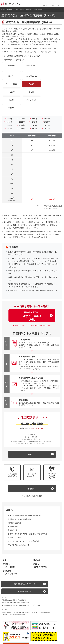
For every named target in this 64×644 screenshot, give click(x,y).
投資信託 (37, 560)
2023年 (47, 119)
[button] (52, 472)
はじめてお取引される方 (33, 496)
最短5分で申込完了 (32, 316)
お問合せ (30, 489)
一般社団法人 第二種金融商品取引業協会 (14, 615)
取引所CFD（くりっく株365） (15, 9)
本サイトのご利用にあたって (19, 545)
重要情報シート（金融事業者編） (20, 519)
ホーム (3, 9)
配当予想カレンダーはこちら (15, 60)
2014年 (9, 129)
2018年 (9, 125)
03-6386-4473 (38, 428)
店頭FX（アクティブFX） (40, 566)
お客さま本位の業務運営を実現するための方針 (25, 516)
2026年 (9, 119)
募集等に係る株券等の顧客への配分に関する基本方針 (28, 534)
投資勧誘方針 (13, 527)
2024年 (34, 119)
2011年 (47, 129)
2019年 (47, 122)
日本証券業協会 (6, 612)
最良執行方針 (13, 530)
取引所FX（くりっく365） (9, 566)
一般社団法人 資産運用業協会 (21, 612)
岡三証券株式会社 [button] (25, 591)
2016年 (34, 125)
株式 (4, 560)
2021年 (22, 122)
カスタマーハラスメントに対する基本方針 (23, 541)
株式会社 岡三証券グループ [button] (25, 584)
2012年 (34, 129)
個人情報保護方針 (15, 523)
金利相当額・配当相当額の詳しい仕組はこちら (22, 56)
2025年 (22, 119)
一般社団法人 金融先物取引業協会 (40, 612)
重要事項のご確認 (15, 537)
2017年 (22, 125)
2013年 (22, 129)
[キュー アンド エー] (32, 454)
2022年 (9, 122)
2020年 (34, 122)
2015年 (47, 125)
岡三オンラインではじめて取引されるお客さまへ (33, 325)
